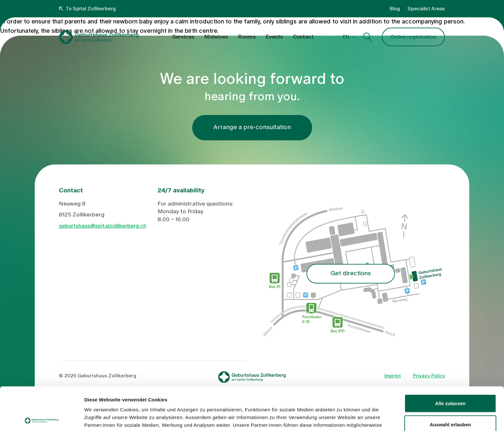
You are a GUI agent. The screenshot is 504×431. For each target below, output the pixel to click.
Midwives (216, 37)
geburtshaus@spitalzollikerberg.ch (103, 226)
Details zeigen (342, 418)
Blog (395, 9)
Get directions (351, 273)
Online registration (413, 37)
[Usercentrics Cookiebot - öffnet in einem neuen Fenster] (42, 418)
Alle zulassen (450, 360)
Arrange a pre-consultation (252, 127)
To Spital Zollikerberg (87, 9)
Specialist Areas (426, 9)
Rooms (247, 37)
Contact (303, 37)
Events (274, 37)
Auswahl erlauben (450, 381)
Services (183, 37)
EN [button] (346, 37)
